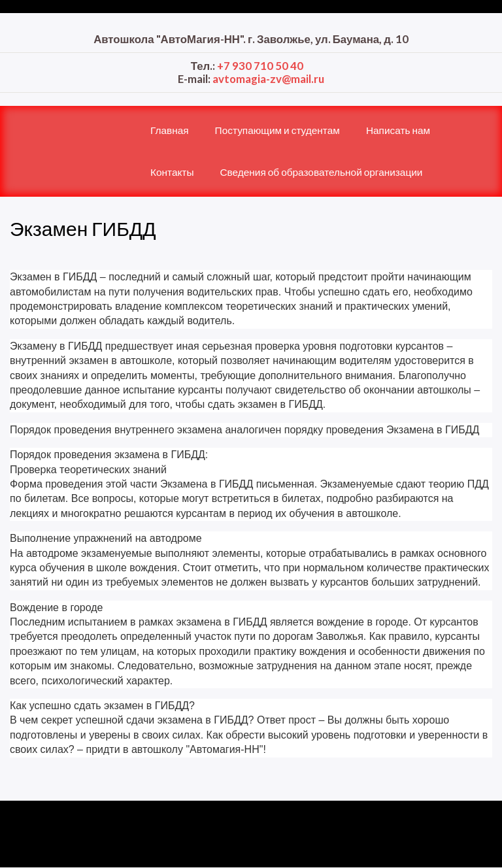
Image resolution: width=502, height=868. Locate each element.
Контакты (172, 172)
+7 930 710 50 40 (260, 66)
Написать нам (398, 130)
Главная (170, 130)
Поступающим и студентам (277, 130)
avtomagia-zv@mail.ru (268, 79)
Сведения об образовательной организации (321, 172)
